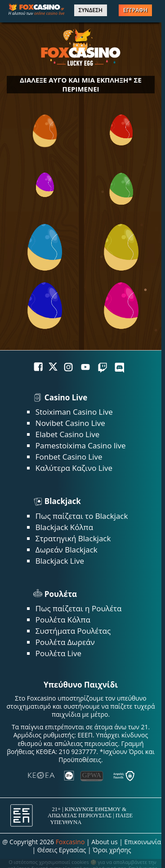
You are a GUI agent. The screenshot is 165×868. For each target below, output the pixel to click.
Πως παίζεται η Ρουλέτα (79, 608)
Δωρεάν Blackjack (67, 550)
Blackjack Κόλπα (64, 527)
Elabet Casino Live (67, 434)
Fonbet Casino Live (69, 457)
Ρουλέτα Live (58, 653)
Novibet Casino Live (70, 423)
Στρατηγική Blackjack (73, 538)
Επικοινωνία (143, 842)
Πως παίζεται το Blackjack (82, 516)
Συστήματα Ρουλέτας (73, 631)
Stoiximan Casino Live (74, 412)
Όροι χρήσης (112, 850)
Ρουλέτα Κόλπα (63, 620)
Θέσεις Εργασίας (62, 850)
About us (104, 842)
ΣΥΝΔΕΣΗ (91, 10)
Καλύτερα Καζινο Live (74, 468)
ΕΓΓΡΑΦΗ (135, 10)
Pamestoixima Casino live (81, 445)
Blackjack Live (60, 561)
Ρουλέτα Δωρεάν (65, 642)
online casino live (49, 13)
